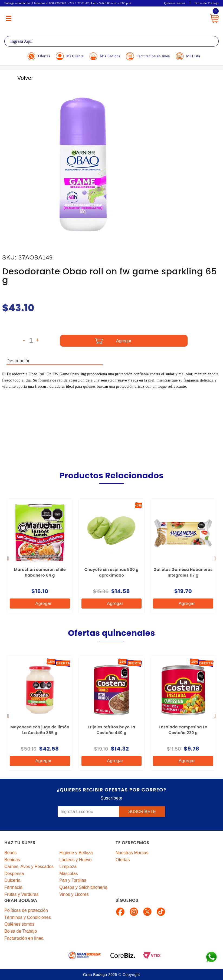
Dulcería (12, 880)
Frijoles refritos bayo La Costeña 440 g (111, 730)
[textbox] (111, 41)
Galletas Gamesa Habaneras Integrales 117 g (183, 572)
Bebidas (12, 860)
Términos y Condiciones (28, 917)
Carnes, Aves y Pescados (29, 866)
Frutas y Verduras (21, 894)
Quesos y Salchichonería (83, 887)
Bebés (10, 853)
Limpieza (68, 866)
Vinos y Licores (74, 894)
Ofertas (123, 860)
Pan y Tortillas (73, 880)
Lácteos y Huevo (75, 860)
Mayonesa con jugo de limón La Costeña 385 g (40, 730)
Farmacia (13, 887)
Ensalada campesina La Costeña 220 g (183, 730)
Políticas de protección (26, 910)
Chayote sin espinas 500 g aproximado (111, 572)
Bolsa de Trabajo (207, 3)
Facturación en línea (24, 938)
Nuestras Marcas (132, 853)
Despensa (14, 874)
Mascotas (68, 874)
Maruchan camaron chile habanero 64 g (40, 572)
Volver (19, 78)
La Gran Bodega (109, 17)
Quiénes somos (175, 3)
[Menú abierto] (9, 18)
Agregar (39, 604)
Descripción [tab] (19, 361)
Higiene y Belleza (76, 853)
